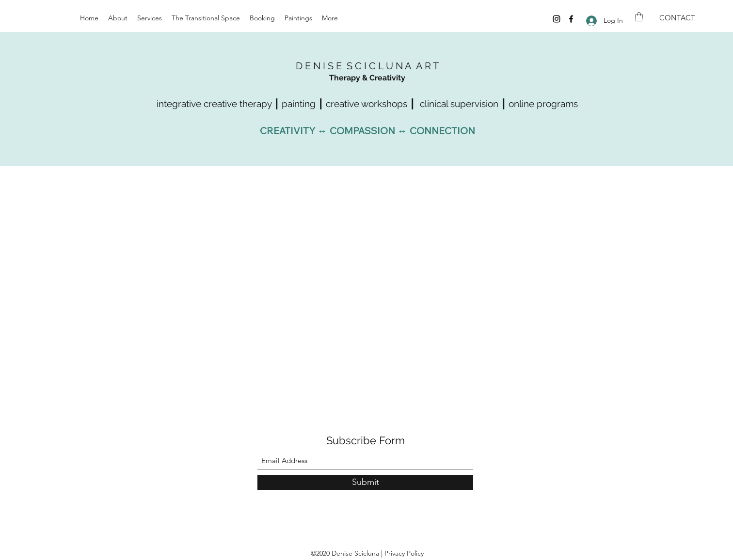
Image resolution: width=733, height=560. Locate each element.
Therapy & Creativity (367, 78)
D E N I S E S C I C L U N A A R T (367, 66)
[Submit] (365, 482)
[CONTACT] (677, 18)
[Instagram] (557, 19)
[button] (639, 17)
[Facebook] (571, 19)
